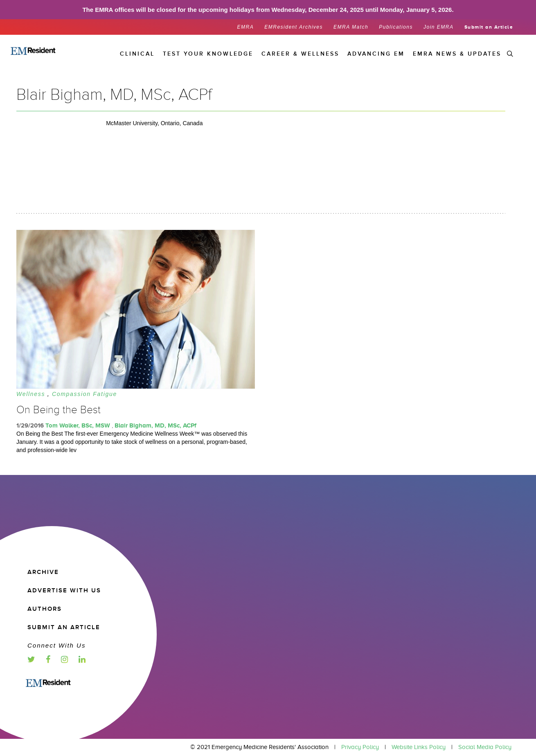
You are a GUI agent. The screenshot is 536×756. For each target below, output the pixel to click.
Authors (45, 609)
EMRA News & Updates (457, 54)
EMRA (246, 27)
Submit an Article (489, 27)
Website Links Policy (419, 747)
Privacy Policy (360, 747)
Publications (396, 27)
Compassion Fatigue (84, 394)
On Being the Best (59, 410)
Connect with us (56, 645)
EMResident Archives (294, 27)
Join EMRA (439, 27)
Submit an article (64, 627)
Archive (43, 572)
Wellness (31, 394)
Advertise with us (64, 591)
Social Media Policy (485, 747)
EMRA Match (351, 27)
